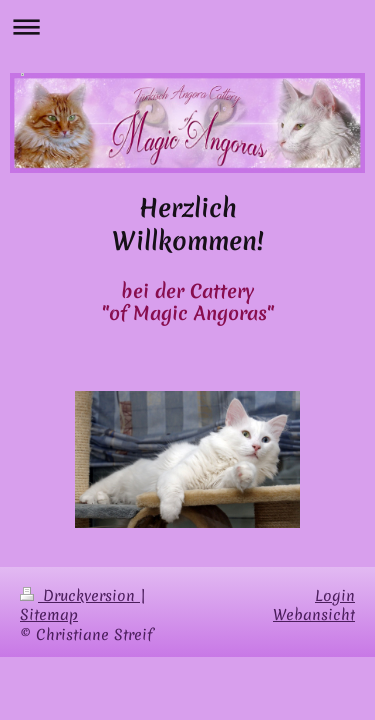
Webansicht (314, 615)
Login (335, 596)
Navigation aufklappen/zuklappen (187, 26)
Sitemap (49, 615)
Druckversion (80, 596)
